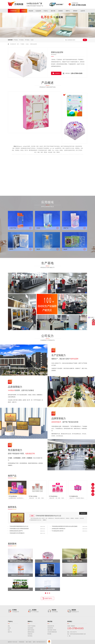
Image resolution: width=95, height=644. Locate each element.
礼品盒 (32, 40)
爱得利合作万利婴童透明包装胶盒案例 (20, 575)
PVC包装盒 (21, 40)
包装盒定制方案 (51, 626)
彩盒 (9, 630)
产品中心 (46, 11)
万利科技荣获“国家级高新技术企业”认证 (48, 516)
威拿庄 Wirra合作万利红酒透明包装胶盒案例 (20, 561)
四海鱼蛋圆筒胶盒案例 (47, 561)
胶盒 (9, 626)
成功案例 (60, 11)
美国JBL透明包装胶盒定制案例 (47, 589)
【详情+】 (45, 520)
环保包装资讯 (50, 628)
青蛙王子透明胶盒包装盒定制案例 (75, 575)
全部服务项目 (13, 11)
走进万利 (83, 11)
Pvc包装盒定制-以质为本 (58, 531)
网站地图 (49, 634)
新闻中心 (68, 11)
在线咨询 (57, 73)
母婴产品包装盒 (31, 630)
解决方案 (53, 11)
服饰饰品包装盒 (31, 632)
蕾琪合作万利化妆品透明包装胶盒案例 (20, 589)
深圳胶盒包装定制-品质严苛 (16, 531)
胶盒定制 (31, 11)
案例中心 (30, 621)
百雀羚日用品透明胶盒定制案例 (75, 561)
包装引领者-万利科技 (52, 630)
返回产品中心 (49, 598)
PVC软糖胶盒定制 (73, 496)
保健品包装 (30, 634)
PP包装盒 (16, 40)
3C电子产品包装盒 (32, 626)
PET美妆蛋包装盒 (53, 496)
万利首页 (23, 11)
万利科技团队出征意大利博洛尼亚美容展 (19, 529)
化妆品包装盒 (30, 628)
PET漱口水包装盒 (33, 496)
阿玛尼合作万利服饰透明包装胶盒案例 (47, 575)
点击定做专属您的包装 (52, 632)
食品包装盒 (30, 636)
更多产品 (10, 632)
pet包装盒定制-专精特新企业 (59, 529)
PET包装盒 (27, 40)
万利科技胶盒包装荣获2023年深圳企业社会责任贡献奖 (65, 526)
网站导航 (50, 621)
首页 (18, 44)
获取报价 (75, 11)
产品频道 (22, 44)
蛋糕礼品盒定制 (34, 44)
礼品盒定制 (38, 11)
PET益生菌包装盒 (13, 496)
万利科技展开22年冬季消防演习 (17, 533)
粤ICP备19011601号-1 (41, 642)
